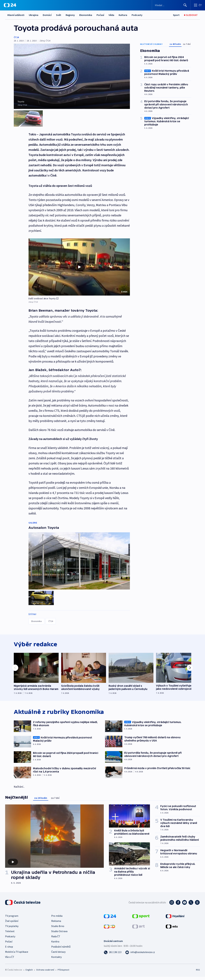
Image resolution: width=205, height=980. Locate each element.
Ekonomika (86, 15)
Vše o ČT (10, 960)
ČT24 (16, 37)
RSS (198, 973)
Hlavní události (16, 15)
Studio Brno (58, 929)
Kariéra (55, 945)
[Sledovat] (191, 15)
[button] (79, 267)
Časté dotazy (58, 955)
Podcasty (137, 15)
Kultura (123, 15)
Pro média (57, 919)
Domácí (47, 15)
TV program (12, 919)
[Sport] (176, 15)
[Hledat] (185, 5)
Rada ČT (56, 940)
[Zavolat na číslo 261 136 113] (113, 955)
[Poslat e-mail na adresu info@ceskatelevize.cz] (140, 955)
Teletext (10, 934)
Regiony (70, 15)
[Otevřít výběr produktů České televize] (198, 5)
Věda (111, 15)
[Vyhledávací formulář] (171, 5)
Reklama (56, 924)
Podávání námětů (61, 950)
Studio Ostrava (59, 934)
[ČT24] (10, 5)
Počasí (100, 15)
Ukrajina (34, 15)
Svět (59, 15)
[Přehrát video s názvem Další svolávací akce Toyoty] (79, 267)
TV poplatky (12, 929)
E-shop (9, 950)
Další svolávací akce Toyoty (43, 298)
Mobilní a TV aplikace (17, 955)
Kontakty (56, 960)
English (29, 973)
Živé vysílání (12, 924)
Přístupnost (63, 973)
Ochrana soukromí (45, 973)
